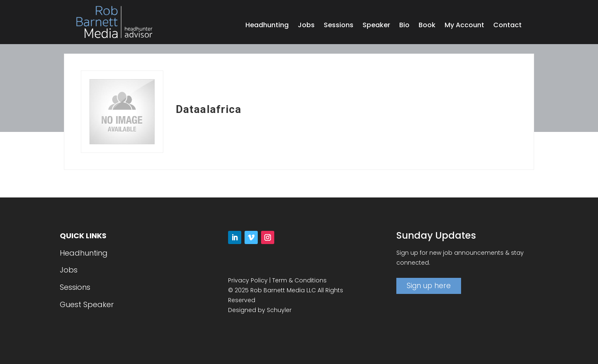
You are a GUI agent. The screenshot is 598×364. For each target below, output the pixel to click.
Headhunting (267, 26)
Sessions (339, 26)
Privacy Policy (248, 280)
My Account (464, 26)
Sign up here (429, 286)
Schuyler (279, 310)
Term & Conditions (299, 280)
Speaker (376, 26)
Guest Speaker (87, 304)
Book (427, 26)
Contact (507, 26)
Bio (404, 26)
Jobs (306, 26)
